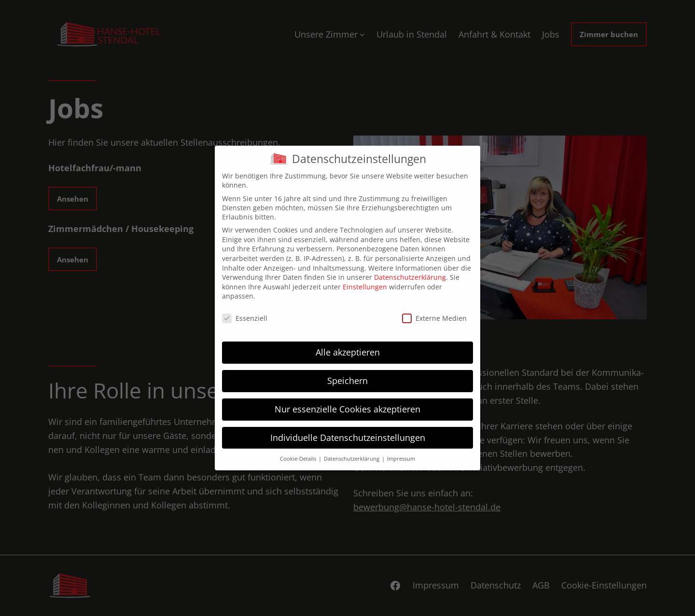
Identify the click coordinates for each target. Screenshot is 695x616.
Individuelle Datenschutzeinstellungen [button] (348, 438)
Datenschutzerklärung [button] (352, 459)
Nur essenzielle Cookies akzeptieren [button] (347, 409)
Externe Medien (434, 318)
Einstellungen (365, 287)
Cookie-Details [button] (299, 459)
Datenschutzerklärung (410, 277)
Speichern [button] (347, 381)
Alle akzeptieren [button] (348, 352)
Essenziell (245, 318)
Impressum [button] (401, 459)
